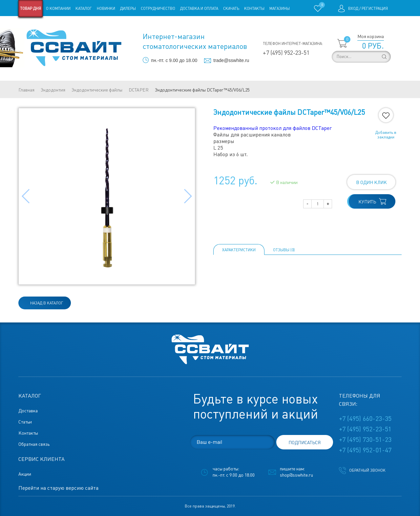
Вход (353, 9)
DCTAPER (139, 90)
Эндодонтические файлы (97, 90)
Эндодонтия (53, 90)
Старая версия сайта (39, 26)
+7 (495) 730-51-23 (365, 440)
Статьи (72, 26)
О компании (58, 9)
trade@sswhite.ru (231, 60)
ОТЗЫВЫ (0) (284, 250)
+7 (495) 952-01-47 (365, 450)
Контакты (254, 9)
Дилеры (128, 9)
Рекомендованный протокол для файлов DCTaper (273, 128)
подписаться (304, 443)
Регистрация (375, 9)
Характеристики (239, 250)
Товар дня (31, 9)
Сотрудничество (158, 9)
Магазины (280, 9)
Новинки (106, 9)
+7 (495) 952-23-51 (286, 53)
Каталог (84, 9)
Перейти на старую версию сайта (58, 488)
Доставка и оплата (199, 9)
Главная (26, 90)
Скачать (231, 9)
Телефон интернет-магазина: (293, 44)
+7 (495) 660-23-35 (365, 419)
